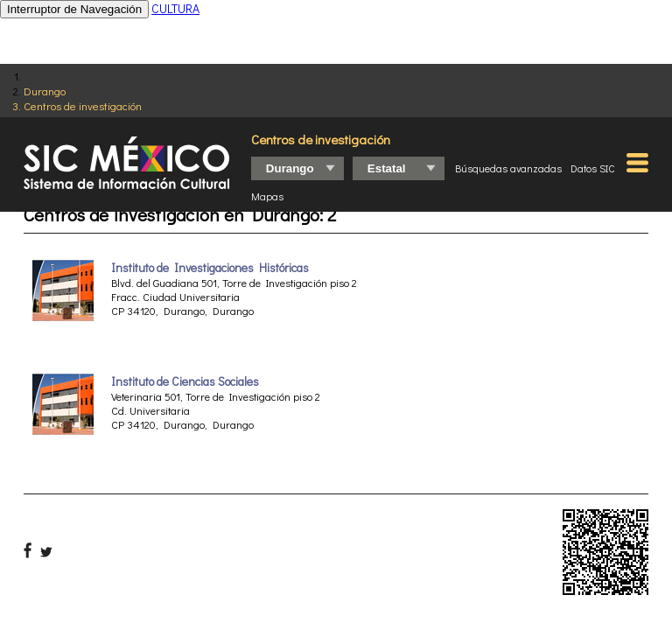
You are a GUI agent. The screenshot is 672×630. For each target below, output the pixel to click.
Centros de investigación (83, 105)
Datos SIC (593, 168)
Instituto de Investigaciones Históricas (210, 268)
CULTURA (175, 8)
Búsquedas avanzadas (508, 168)
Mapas (267, 196)
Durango (45, 91)
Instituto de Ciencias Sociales (185, 381)
